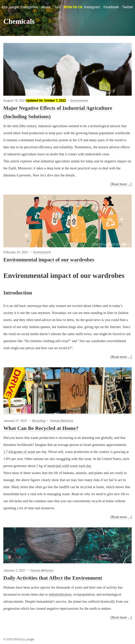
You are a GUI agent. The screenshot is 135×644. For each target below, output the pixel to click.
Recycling (39, 421)
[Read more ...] (121, 184)
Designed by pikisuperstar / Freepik (111, 244)
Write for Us (73, 7)
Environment (79, 101)
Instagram (92, 7)
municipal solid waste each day (69, 466)
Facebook (111, 7)
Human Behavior (62, 421)
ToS (57, 7)
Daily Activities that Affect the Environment (53, 578)
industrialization (60, 594)
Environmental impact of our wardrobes (49, 260)
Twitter (128, 7)
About (46, 7)
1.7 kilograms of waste (19, 452)
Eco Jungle (10, 7)
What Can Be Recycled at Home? (41, 428)
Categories (29, 7)
